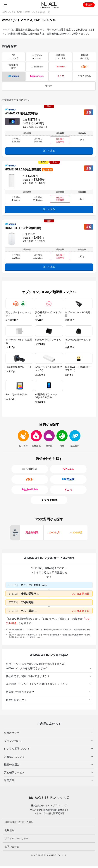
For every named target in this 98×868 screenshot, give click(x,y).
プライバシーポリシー (17, 838)
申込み (89, 5)
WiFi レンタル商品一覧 (38, 12)
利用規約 (9, 830)
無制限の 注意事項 (60, 140)
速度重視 (13, 67)
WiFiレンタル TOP (12, 12)
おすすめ (37, 57)
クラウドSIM (84, 76)
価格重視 (61, 57)
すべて (49, 86)
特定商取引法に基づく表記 (19, 822)
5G (13, 57)
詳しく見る (49, 151)
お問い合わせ (12, 847)
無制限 (84, 57)
